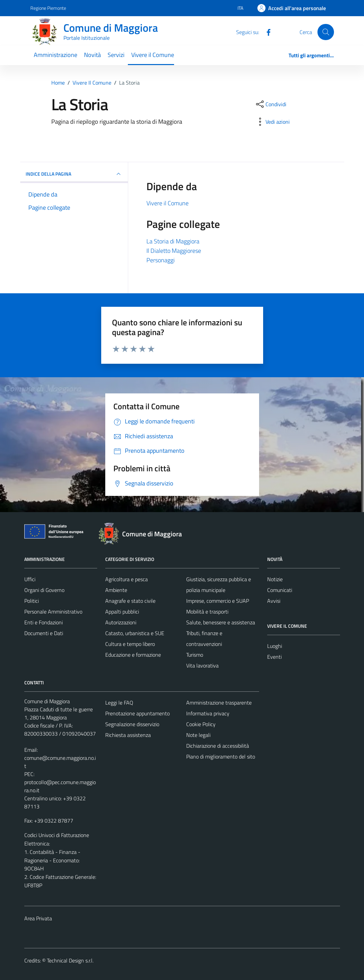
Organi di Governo (44, 590)
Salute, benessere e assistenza (221, 622)
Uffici (30, 579)
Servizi (116, 55)
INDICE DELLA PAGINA (74, 174)
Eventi (274, 657)
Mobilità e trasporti (207, 612)
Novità (92, 55)
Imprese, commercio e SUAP (218, 601)
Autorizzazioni (121, 622)
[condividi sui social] (271, 104)
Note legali (198, 735)
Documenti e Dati (44, 633)
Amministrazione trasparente (219, 703)
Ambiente (116, 590)
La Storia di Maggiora (173, 241)
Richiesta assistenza (128, 735)
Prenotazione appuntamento (137, 713)
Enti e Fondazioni (44, 622)
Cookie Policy (201, 724)
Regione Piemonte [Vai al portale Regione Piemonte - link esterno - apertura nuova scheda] (48, 8)
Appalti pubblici (122, 612)
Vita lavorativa (202, 665)
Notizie (275, 579)
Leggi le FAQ (119, 703)
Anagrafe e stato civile (130, 601)
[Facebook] (266, 32)
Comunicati (280, 590)
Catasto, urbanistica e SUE (135, 633)
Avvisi (274, 601)
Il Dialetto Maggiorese (174, 251)
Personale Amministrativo (53, 612)
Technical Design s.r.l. (70, 960)
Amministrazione (55, 55)
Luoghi (275, 646)
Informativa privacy (208, 713)
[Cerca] (326, 32)
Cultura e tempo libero (130, 644)
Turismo (195, 655)
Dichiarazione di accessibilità (218, 746)
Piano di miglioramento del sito (221, 756)
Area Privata (38, 918)
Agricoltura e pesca (127, 579)
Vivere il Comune (153, 55)
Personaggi (161, 260)
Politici (32, 601)
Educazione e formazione (133, 655)
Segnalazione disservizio (132, 724)
